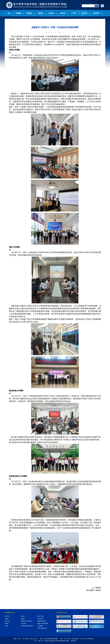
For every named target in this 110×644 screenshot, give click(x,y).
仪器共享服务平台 (42, 628)
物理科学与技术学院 (26, 621)
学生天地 (84, 13)
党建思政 (40, 13)
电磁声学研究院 (42, 621)
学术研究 (62, 13)
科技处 (7, 626)
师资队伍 (51, 13)
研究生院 (7, 621)
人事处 (7, 619)
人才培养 (73, 13)
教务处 (7, 623)
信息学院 (23, 623)
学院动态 (29, 13)
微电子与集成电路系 (43, 623)
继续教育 (10, 19)
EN (102, 6)
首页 (9, 13)
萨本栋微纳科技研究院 (27, 626)
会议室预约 (96, 13)
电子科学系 (40, 619)
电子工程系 (40, 616)
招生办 (23, 616)
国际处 (23, 619)
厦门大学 (7, 616)
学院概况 (18, 13)
